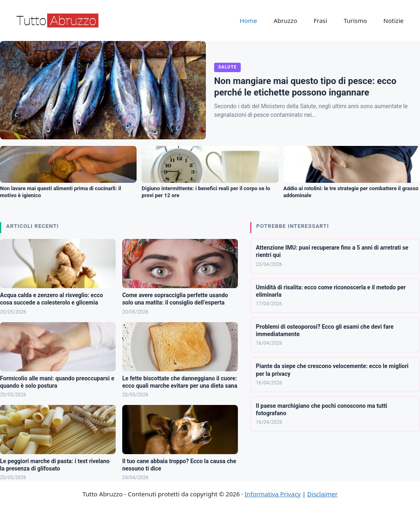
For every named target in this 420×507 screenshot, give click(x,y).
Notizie (394, 20)
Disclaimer (322, 494)
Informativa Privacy (273, 494)
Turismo (355, 20)
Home (248, 20)
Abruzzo (285, 20)
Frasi (320, 20)
